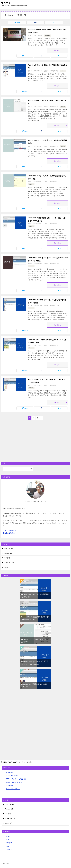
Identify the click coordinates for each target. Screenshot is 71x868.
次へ (38, 418)
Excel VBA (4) (8, 548)
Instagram (9, 843)
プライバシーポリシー (13, 789)
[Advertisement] (35, 441)
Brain (8, 839)
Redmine (48, 36)
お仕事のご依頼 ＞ (9, 533)
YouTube (9, 849)
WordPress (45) (9, 563)
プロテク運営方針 (12, 776)
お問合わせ (10, 786)
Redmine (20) (8, 553)
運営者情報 (10, 772)
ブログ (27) (7, 567)
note (8, 846)
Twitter (8, 836)
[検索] (18, 469)
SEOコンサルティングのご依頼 (16, 779)
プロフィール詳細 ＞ (10, 530)
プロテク (6, 3)
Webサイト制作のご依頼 (14, 782)
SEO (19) (7, 558)
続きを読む (60, 50)
